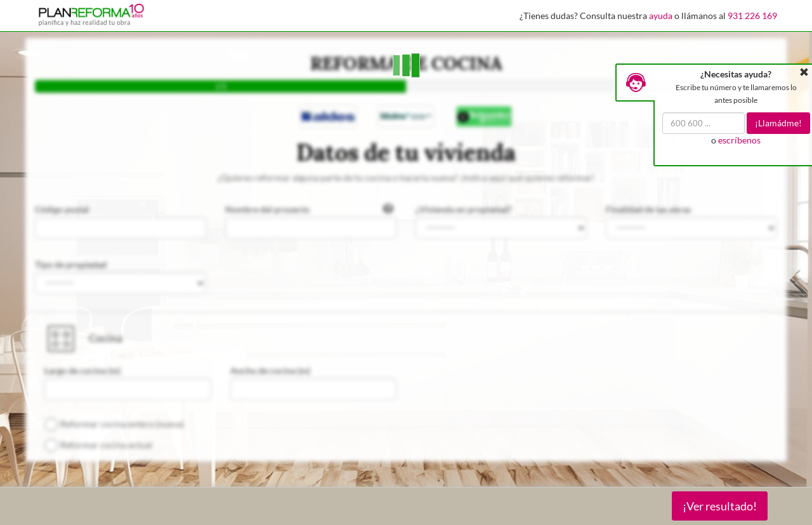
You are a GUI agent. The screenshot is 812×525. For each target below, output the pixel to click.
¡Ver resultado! (720, 506)
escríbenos (739, 140)
